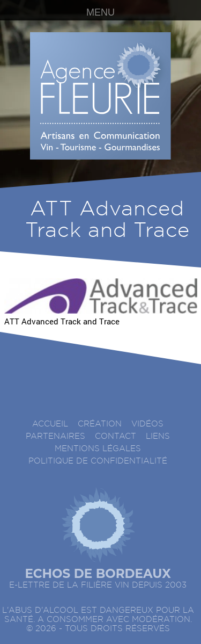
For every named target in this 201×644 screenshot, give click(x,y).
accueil (50, 424)
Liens (158, 436)
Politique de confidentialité (98, 461)
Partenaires (55, 436)
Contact (116, 436)
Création (100, 424)
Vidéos (147, 424)
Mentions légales (98, 449)
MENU (100, 12)
